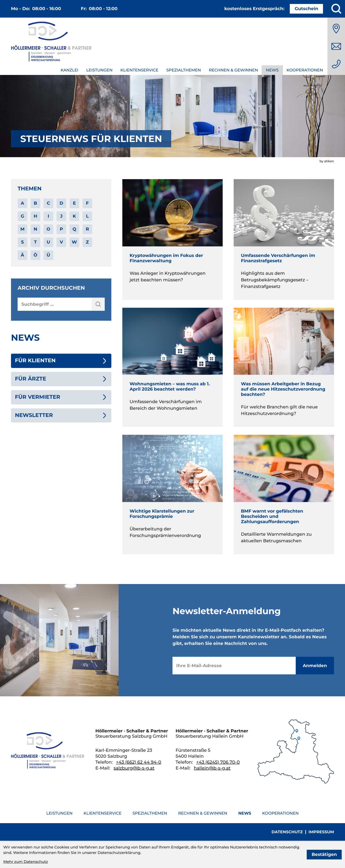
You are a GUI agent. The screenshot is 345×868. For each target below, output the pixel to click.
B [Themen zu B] (35, 203)
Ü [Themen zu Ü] (48, 255)
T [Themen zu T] (35, 242)
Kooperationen (305, 70)
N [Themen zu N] (35, 229)
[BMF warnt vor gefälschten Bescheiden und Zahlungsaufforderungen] (284, 494)
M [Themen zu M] (22, 229)
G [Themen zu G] (22, 216)
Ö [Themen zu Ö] (36, 255)
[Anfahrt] (336, 29)
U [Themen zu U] (48, 242)
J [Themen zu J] (61, 216)
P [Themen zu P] (61, 229)
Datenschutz (287, 832)
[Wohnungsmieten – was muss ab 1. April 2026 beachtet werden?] (172, 367)
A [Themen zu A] (22, 203)
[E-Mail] (234, 666)
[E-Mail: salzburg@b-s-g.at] (336, 46)
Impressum (321, 832)
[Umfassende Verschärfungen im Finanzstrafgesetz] (284, 239)
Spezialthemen (184, 70)
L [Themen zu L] (87, 216)
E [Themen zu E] (74, 203)
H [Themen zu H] (35, 216)
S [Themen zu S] (23, 242)
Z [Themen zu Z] (87, 242)
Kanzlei (70, 70)
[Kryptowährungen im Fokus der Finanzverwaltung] (172, 239)
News (272, 70)
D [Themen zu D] (61, 203)
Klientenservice (139, 70)
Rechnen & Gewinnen (233, 70)
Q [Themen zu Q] (74, 229)
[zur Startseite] (51, 43)
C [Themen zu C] (49, 203)
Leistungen (99, 70)
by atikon (327, 161)
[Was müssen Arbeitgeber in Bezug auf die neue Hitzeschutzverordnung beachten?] (284, 367)
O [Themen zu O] (49, 229)
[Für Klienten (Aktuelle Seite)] (61, 361)
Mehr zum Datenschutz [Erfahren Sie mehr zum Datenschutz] (26, 862)
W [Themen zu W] (74, 242)
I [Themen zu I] (49, 216)
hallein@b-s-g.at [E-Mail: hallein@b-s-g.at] (212, 768)
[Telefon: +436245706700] (218, 762)
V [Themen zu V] (61, 242)
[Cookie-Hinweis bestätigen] (324, 855)
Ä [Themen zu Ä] (22, 255)
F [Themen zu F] (87, 203)
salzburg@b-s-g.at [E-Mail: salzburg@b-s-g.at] (134, 768)
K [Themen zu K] (74, 216)
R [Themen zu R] (87, 229)
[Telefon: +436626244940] (336, 64)
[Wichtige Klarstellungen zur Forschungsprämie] (172, 494)
